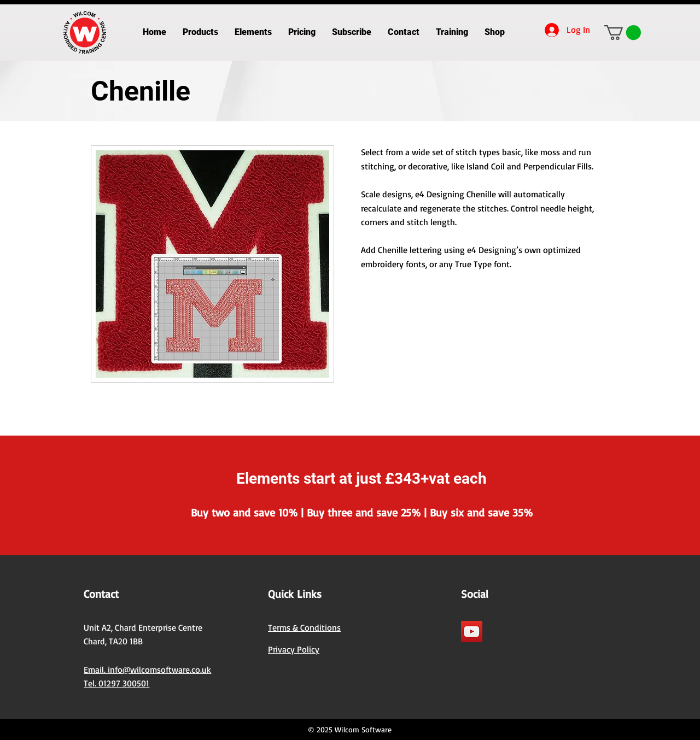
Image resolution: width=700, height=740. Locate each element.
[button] (200, 32)
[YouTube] (472, 632)
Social (475, 594)
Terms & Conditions (304, 627)
